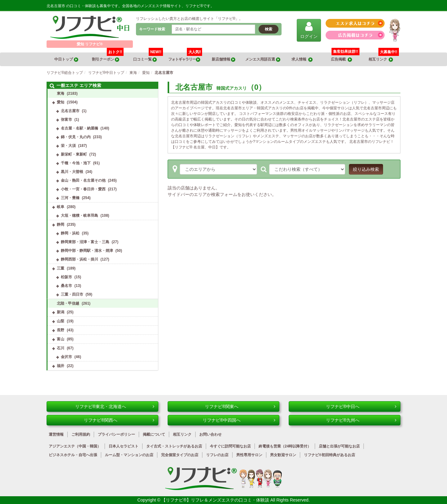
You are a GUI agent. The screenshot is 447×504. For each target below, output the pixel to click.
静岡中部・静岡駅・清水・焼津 (87, 251)
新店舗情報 (223, 59)
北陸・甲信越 (68, 303)
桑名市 (66, 286)
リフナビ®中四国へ (239, 420)
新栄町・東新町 (74, 154)
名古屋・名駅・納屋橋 (79, 128)
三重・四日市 (72, 294)
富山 (61, 339)
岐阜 (61, 207)
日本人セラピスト (124, 446)
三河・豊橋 (70, 198)
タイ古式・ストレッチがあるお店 (174, 446)
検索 (269, 29)
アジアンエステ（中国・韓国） (75, 446)
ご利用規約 (81, 434)
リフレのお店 (217, 455)
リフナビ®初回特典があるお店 (330, 455)
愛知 (61, 102)
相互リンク (384, 57)
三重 (61, 268)
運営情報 (56, 434)
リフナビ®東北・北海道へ (115, 406)
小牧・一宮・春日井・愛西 (83, 189)
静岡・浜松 (70, 233)
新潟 (61, 312)
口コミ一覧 (148, 57)
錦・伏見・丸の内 (76, 137)
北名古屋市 (70, 111)
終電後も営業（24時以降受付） (285, 446)
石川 (61, 348)
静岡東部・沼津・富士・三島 (85, 242)
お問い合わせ (210, 434)
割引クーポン (108, 57)
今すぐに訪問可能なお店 (230, 446)
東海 (61, 93)
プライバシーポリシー (116, 434)
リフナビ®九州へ (361, 420)
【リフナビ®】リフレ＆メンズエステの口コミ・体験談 (216, 500)
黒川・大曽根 (72, 172)
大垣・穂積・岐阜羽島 (79, 216)
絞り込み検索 (366, 169)
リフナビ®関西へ (119, 420)
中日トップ (66, 59)
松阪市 (66, 277)
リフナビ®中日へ (361, 406)
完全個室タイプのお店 (180, 455)
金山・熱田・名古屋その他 (83, 180)
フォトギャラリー (185, 57)
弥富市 (66, 120)
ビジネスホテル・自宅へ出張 (73, 455)
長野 (61, 330)
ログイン (309, 30)
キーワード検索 (152, 29)
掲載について (154, 434)
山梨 (61, 321)
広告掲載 (341, 59)
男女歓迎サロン (283, 455)
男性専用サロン (249, 455)
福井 (61, 366)
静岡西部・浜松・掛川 (79, 259)
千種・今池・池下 (76, 163)
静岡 (61, 225)
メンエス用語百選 (263, 59)
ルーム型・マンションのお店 (129, 455)
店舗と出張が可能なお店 (339, 446)
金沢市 (66, 357)
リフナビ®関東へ (240, 406)
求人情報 (302, 59)
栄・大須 (68, 146)
